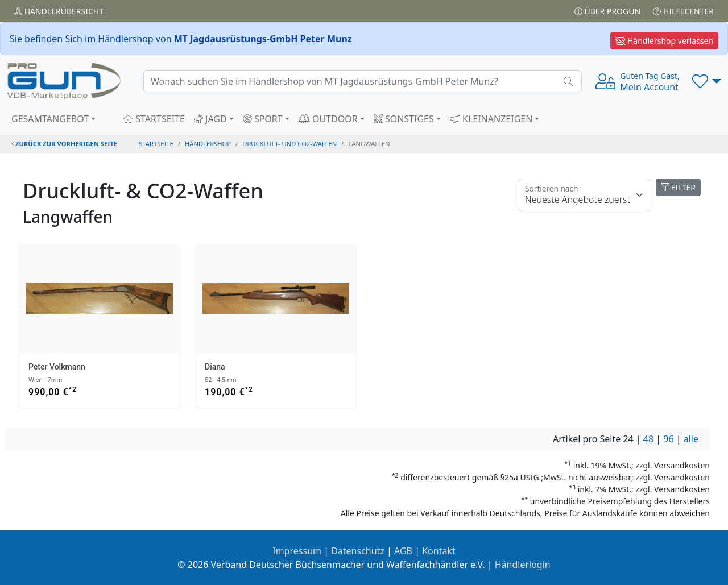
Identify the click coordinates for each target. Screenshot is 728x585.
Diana (215, 367)
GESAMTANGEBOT (50, 119)
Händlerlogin (523, 565)
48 (648, 439)
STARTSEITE (154, 119)
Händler (59, 11)
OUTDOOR (328, 119)
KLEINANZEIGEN (491, 119)
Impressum (297, 551)
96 (668, 439)
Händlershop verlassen (664, 41)
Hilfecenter (683, 11)
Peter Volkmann (57, 367)
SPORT (263, 119)
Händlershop (208, 144)
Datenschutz (358, 551)
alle (691, 439)
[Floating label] (584, 195)
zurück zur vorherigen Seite (64, 144)
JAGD (210, 119)
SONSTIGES (404, 119)
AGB (403, 551)
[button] (707, 81)
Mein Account (650, 82)
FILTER (678, 187)
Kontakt (439, 551)
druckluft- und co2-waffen (289, 144)
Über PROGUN (607, 11)
